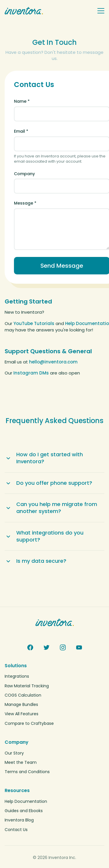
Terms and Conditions (27, 772)
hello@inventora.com (53, 362)
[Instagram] (63, 647)
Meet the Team (21, 762)
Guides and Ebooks (24, 811)
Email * (21, 131)
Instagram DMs (31, 373)
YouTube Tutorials (34, 323)
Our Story (14, 753)
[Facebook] (30, 647)
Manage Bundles (21, 704)
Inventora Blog (19, 820)
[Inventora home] (48, 11)
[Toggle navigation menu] (101, 11)
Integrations (17, 676)
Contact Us (16, 830)
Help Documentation (26, 801)
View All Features (22, 714)
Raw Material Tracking (27, 686)
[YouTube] (79, 647)
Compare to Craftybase (29, 723)
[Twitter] (47, 647)
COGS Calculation (23, 695)
